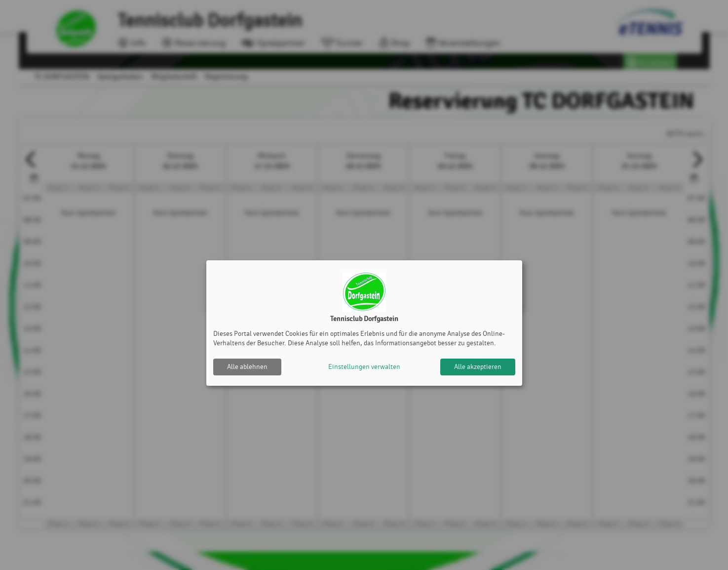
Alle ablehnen (247, 367)
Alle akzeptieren (478, 367)
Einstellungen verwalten (364, 367)
